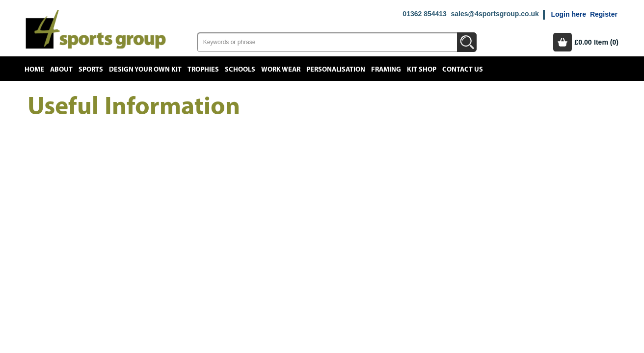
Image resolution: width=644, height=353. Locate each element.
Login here (568, 14)
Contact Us (463, 70)
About (61, 70)
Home (34, 70)
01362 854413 (425, 14)
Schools (240, 70)
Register (604, 14)
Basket (563, 42)
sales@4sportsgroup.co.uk (495, 14)
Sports (91, 70)
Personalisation (336, 70)
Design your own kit (145, 70)
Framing (386, 70)
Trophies (203, 70)
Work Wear (281, 70)
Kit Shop (422, 70)
